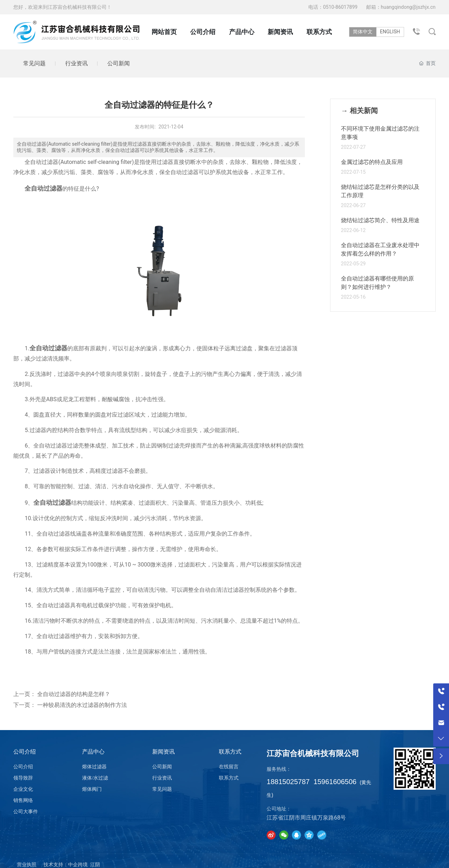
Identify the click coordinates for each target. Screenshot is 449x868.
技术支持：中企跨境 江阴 (72, 865)
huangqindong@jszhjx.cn (408, 7)
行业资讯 (76, 63)
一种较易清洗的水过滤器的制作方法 (82, 705)
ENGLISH (392, 32)
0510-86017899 (341, 7)
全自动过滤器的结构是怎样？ (74, 694)
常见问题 (34, 63)
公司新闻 (119, 63)
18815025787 (288, 782)
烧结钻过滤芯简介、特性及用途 (380, 220)
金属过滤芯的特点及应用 (372, 162)
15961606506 (335, 782)
